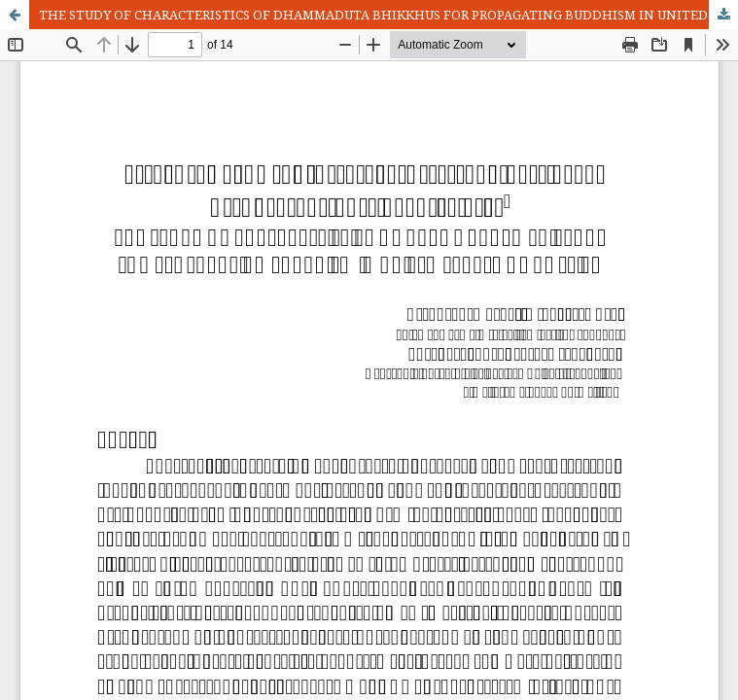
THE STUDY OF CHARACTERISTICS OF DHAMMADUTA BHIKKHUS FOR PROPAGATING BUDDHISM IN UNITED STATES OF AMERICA (388, 15)
